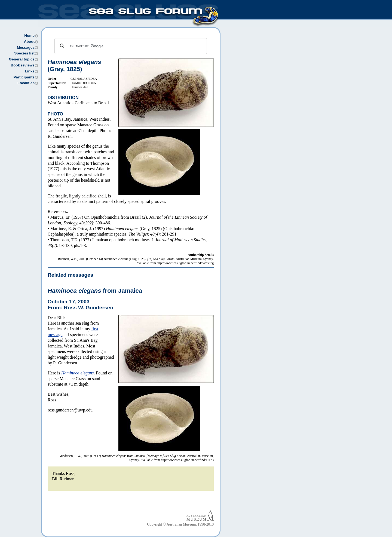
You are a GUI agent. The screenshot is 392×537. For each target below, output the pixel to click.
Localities (26, 83)
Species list (24, 53)
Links (30, 71)
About (29, 42)
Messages (26, 48)
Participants (24, 77)
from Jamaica (95, 291)
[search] (130, 46)
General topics (22, 59)
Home (29, 36)
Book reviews (23, 65)
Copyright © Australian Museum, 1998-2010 (180, 524)
